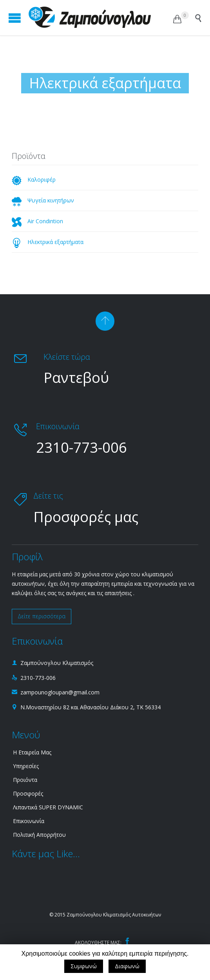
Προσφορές (28, 793)
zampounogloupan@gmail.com (56, 692)
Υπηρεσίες (26, 766)
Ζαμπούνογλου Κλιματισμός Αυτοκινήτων (114, 915)
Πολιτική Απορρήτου (39, 835)
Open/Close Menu (15, 18)
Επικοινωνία (29, 821)
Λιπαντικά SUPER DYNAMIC (48, 807)
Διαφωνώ (127, 966)
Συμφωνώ (84, 966)
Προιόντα (25, 780)
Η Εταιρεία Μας (32, 752)
